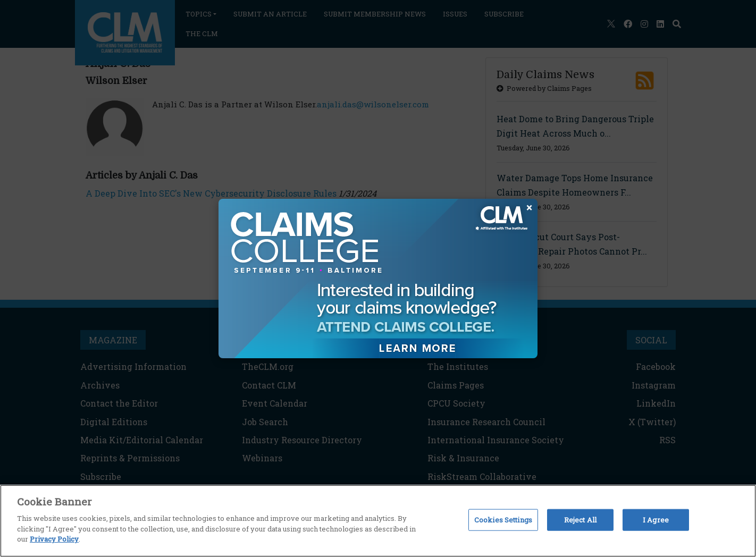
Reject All (580, 519)
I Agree (656, 519)
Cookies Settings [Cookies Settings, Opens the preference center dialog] (503, 519)
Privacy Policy (54, 539)
